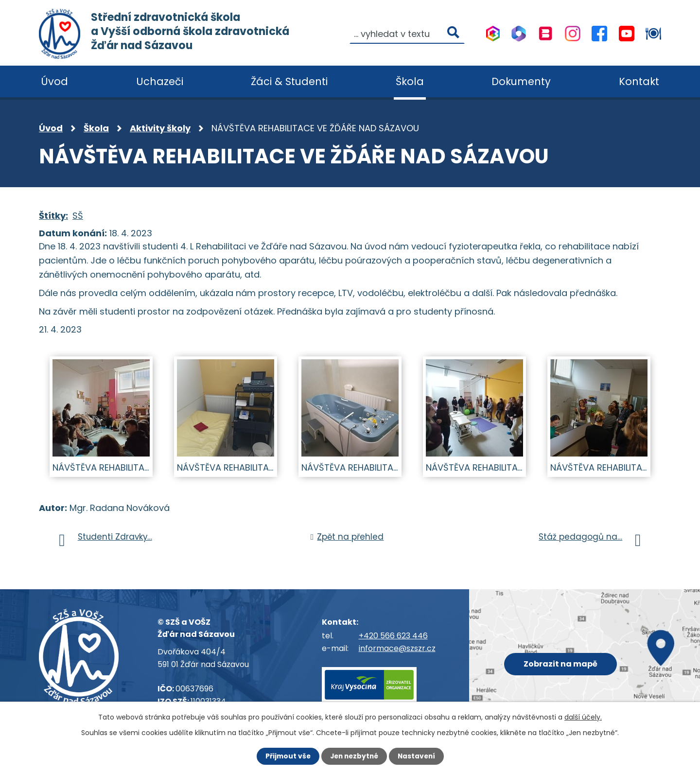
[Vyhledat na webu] (407, 33)
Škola (96, 128)
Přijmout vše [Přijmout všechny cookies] (286, 756)
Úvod (51, 128)
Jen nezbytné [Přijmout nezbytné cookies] (354, 756)
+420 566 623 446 (393, 636)
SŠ (78, 216)
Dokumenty (521, 81)
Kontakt (639, 81)
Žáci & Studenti (289, 81)
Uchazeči (160, 81)
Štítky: (53, 216)
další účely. (583, 717)
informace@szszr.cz (397, 648)
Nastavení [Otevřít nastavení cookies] (418, 756)
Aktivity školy (160, 128)
